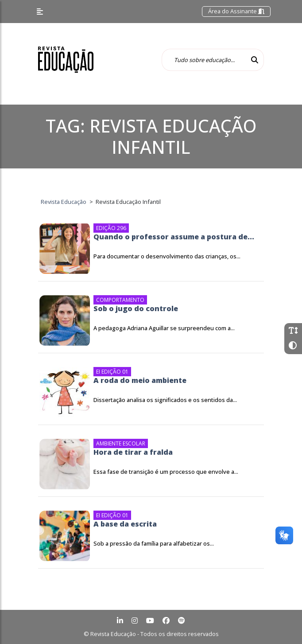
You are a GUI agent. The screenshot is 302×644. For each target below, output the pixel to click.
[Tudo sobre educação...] (204, 60)
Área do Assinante (236, 11)
